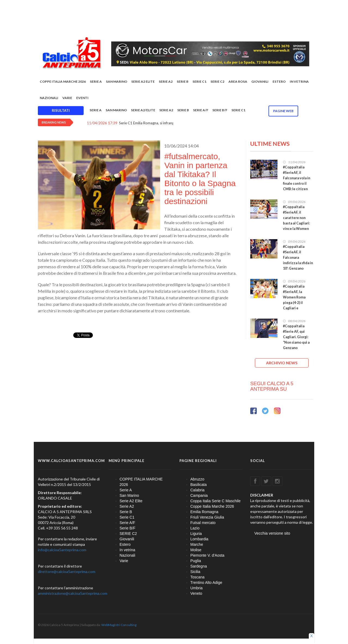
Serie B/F (220, 110)
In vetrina (299, 81)
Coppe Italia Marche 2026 (212, 506)
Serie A (96, 81)
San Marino (117, 81)
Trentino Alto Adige (206, 583)
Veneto (196, 593)
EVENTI (82, 98)
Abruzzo (197, 479)
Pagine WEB (283, 111)
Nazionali (49, 98)
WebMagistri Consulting (119, 625)
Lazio (195, 528)
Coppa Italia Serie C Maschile (215, 501)
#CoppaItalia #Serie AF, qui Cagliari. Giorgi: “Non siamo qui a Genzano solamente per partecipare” (296, 342)
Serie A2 (166, 81)
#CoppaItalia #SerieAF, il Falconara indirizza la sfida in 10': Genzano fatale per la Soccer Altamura (298, 263)
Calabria (197, 490)
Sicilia (195, 572)
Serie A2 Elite (143, 81)
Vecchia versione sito (272, 533)
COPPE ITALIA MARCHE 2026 (63, 81)
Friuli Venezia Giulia (207, 517)
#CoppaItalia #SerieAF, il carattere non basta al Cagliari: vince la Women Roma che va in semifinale (296, 223)
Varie (67, 98)
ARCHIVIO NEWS (282, 363)
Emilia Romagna (204, 512)
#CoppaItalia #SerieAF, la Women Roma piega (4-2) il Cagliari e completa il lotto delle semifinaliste (297, 305)
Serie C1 (199, 81)
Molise (196, 550)
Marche (197, 544)
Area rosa (238, 81)
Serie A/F (201, 110)
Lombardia (199, 539)
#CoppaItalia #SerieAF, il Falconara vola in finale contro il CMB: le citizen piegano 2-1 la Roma (297, 184)
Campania (199, 495)
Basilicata (199, 485)
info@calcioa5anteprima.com (62, 550)
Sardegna (199, 566)
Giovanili (260, 81)
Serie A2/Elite (143, 110)
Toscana (197, 577)
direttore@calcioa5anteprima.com (67, 571)
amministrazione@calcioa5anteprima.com (73, 593)
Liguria (196, 534)
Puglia (196, 561)
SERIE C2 (217, 81)
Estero (279, 81)
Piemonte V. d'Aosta (207, 555)
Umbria (196, 588)
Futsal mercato (203, 523)
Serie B (183, 81)
